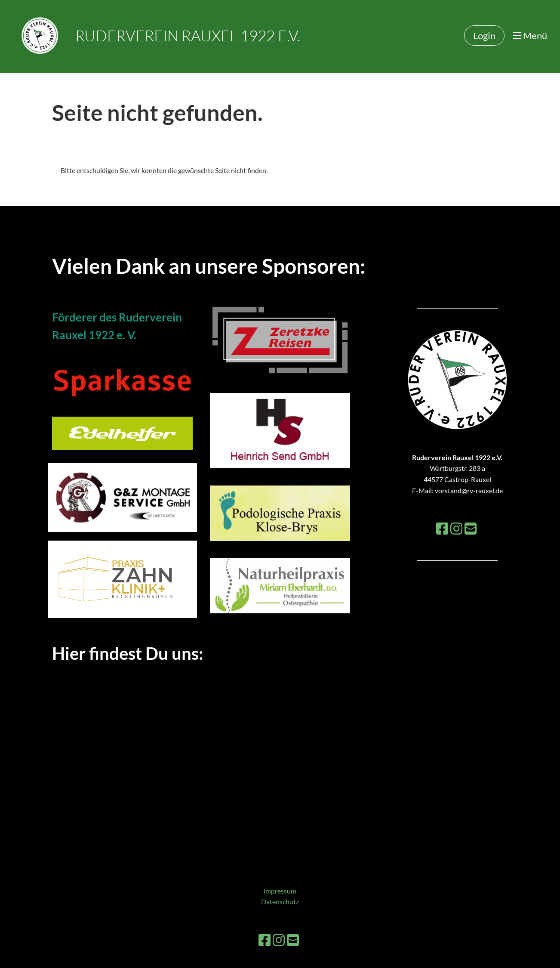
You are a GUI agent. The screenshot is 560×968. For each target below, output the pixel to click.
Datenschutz (280, 902)
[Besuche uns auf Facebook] (442, 528)
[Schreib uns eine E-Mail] (471, 528)
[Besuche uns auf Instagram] (456, 528)
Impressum (280, 891)
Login (484, 36)
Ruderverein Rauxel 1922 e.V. (188, 36)
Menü (530, 36)
